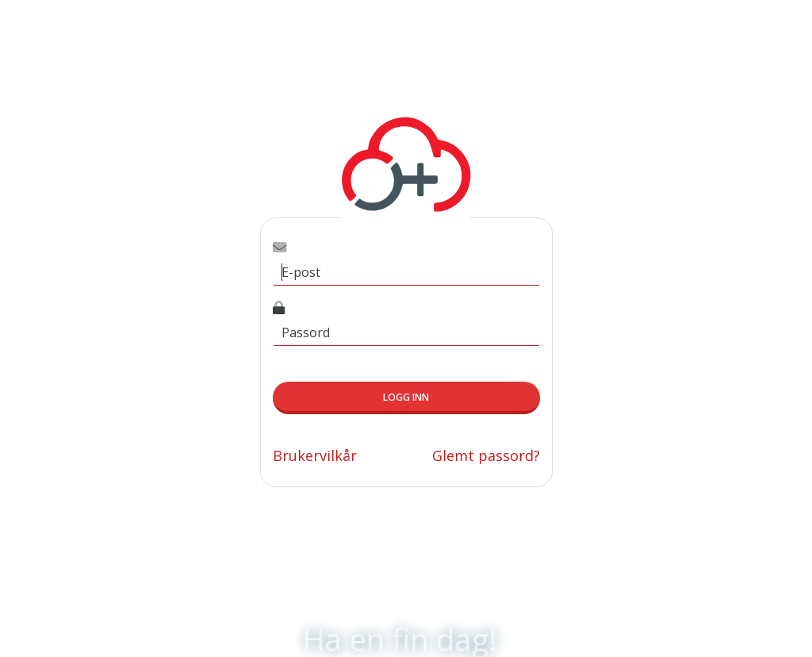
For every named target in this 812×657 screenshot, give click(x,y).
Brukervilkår (315, 455)
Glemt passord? (486, 455)
